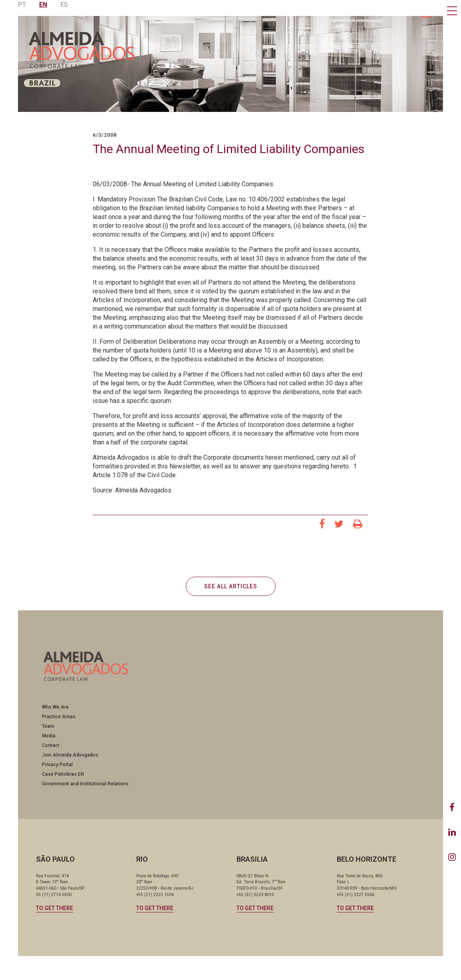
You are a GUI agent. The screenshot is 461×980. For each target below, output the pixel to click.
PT (22, 5)
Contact (51, 745)
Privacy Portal (57, 765)
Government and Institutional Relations (85, 784)
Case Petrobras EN (63, 774)
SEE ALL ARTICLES (231, 586)
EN (43, 5)
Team (48, 726)
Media (49, 736)
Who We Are (55, 707)
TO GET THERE (55, 908)
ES (64, 5)
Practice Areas (59, 717)
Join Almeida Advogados (70, 755)
